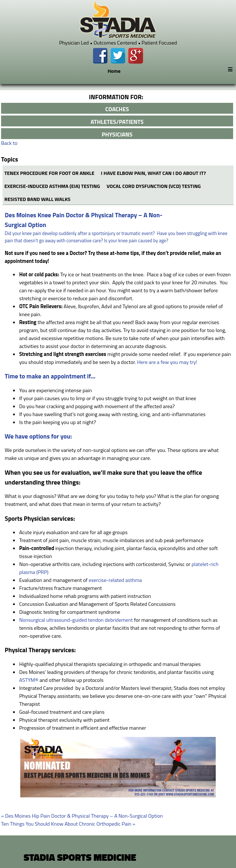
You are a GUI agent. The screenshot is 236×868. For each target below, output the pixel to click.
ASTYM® (29, 680)
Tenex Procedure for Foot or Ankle (49, 173)
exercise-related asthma (115, 580)
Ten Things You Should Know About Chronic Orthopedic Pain (68, 824)
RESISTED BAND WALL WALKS (37, 199)
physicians (117, 134)
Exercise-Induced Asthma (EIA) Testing (52, 186)
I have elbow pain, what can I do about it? (153, 173)
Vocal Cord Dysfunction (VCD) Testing (154, 186)
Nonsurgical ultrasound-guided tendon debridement (76, 620)
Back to (9, 143)
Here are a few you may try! (167, 362)
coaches (117, 109)
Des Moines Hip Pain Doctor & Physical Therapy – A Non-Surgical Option (82, 816)
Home (114, 71)
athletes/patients (117, 122)
